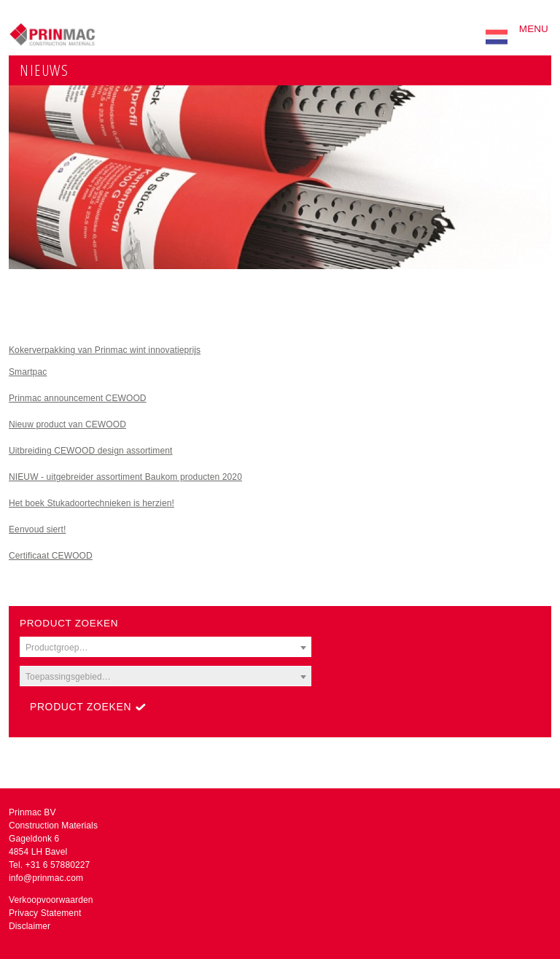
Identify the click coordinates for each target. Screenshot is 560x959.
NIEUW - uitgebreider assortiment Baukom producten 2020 (125, 477)
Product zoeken (81, 707)
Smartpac (28, 372)
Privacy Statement (45, 913)
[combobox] (166, 647)
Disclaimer (30, 926)
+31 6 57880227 (58, 865)
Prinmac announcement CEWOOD (78, 398)
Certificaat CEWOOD (51, 556)
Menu (534, 29)
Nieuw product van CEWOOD (67, 424)
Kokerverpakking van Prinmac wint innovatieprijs (105, 350)
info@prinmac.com (46, 878)
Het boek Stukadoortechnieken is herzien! (92, 503)
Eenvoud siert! (37, 529)
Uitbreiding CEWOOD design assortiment (91, 451)
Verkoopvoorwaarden (51, 900)
